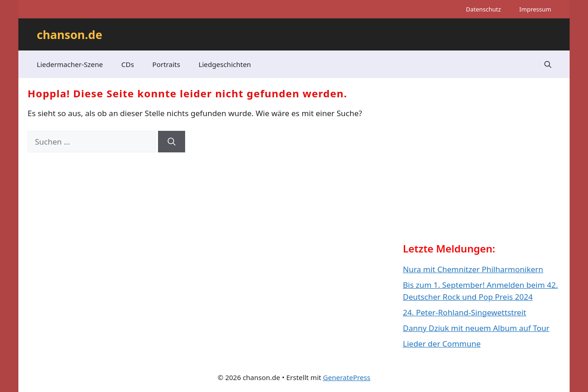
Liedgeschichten (225, 64)
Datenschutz (483, 9)
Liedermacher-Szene (70, 64)
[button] (548, 64)
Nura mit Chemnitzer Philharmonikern (473, 269)
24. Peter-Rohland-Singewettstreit (464, 312)
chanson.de (70, 34)
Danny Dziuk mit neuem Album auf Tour (476, 328)
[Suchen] (172, 142)
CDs (128, 64)
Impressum (535, 9)
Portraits (167, 64)
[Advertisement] (472, 168)
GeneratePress (347, 377)
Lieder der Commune (442, 344)
